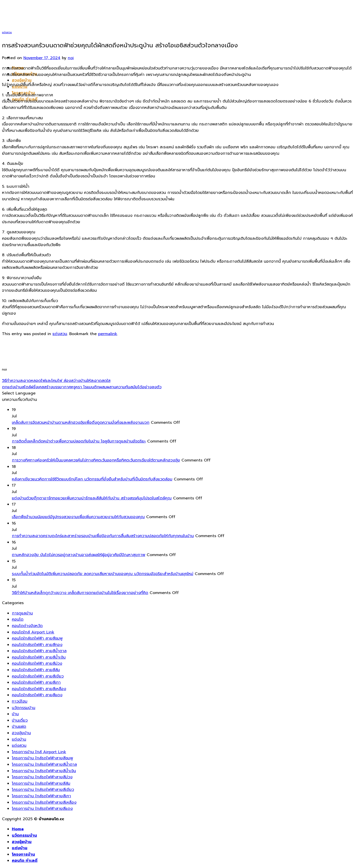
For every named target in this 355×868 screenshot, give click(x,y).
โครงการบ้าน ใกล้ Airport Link (39, 752)
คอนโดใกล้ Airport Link (33, 632)
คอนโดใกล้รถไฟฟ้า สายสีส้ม (36, 670)
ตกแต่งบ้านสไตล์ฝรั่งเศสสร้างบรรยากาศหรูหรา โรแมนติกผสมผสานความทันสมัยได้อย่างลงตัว (82, 387)
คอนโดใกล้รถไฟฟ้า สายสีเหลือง (39, 689)
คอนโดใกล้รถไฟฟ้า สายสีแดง (37, 695)
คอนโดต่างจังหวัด (27, 626)
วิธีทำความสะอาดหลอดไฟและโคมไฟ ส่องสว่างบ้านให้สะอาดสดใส (56, 381)
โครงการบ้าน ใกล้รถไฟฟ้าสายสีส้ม (41, 783)
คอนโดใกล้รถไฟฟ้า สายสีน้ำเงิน (39, 657)
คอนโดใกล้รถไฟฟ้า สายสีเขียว (38, 676)
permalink (108, 334)
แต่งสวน (7, 32)
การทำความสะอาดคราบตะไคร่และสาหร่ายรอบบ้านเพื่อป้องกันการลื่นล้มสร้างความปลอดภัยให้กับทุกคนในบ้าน (103, 536)
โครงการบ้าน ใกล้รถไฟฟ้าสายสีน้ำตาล (44, 765)
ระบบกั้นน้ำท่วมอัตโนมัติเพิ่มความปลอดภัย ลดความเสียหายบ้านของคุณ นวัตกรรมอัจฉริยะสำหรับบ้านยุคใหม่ (103, 574)
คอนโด (18, 619)
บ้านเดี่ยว (20, 720)
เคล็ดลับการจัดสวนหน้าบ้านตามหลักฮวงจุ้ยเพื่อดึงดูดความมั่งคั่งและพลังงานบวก (81, 423)
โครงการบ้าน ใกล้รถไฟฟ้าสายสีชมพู (42, 758)
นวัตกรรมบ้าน (24, 708)
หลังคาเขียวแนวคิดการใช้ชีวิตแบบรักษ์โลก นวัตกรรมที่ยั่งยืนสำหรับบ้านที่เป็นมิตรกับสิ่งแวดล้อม (92, 479)
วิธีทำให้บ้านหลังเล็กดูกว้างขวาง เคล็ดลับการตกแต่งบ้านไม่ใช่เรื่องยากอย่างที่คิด (80, 593)
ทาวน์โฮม (20, 701)
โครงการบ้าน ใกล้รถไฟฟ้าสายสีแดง (42, 809)
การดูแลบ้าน (22, 613)
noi (71, 58)
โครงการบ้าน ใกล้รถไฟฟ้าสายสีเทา (41, 796)
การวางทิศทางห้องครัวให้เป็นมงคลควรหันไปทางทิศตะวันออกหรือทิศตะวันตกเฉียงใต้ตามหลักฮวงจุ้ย (96, 460)
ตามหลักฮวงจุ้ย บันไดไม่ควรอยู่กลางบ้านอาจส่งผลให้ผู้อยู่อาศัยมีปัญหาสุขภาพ (79, 555)
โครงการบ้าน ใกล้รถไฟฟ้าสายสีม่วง (42, 777)
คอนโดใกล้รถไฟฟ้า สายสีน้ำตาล (39, 651)
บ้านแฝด (19, 727)
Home (18, 829)
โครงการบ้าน (23, 854)
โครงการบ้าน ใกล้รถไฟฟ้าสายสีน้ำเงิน (44, 771)
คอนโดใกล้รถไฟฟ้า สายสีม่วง (37, 664)
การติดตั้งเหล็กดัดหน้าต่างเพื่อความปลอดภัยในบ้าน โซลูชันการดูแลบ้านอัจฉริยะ (79, 441)
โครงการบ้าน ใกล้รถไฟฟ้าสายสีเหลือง (44, 802)
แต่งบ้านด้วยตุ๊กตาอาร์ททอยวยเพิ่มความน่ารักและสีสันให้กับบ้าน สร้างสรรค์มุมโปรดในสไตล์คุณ (92, 498)
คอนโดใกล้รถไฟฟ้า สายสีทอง (37, 645)
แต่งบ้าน (19, 739)
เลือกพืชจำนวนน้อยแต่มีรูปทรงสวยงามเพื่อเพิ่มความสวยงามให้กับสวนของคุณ (78, 517)
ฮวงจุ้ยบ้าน (22, 80)
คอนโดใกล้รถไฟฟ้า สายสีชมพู (37, 638)
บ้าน (15, 714)
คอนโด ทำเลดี (25, 861)
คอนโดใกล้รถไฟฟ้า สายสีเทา (36, 682)
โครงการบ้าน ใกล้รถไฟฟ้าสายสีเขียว (43, 790)
